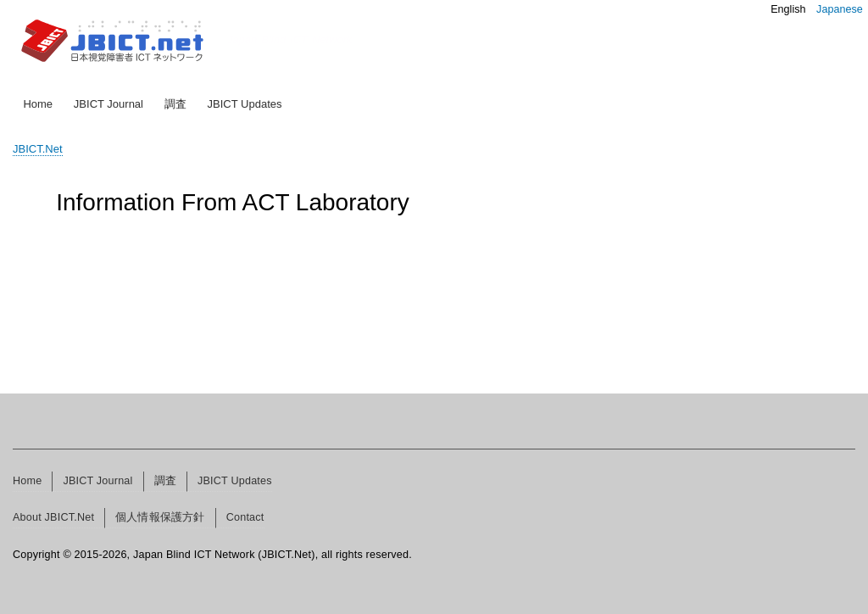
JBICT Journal (108, 104)
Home (38, 104)
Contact (245, 517)
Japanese (840, 9)
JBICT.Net (38, 149)
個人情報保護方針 (160, 517)
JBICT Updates (245, 104)
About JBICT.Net (53, 517)
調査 (175, 104)
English (788, 9)
